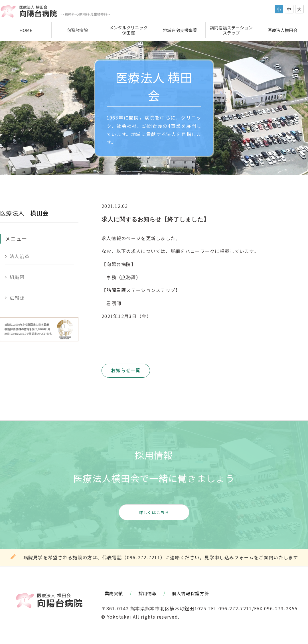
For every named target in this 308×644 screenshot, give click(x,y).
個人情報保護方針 (191, 593)
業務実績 (114, 593)
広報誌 (17, 298)
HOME (26, 30)
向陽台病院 (77, 30)
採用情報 (148, 593)
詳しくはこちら (154, 512)
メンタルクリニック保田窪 (128, 30)
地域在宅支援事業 (180, 30)
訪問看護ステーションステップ (231, 30)
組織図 (17, 277)
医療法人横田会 (282, 30)
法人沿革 (20, 256)
